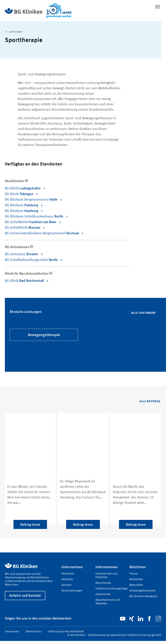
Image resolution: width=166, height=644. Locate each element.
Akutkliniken (16, 181)
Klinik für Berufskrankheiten (29, 276)
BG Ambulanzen (19, 249)
